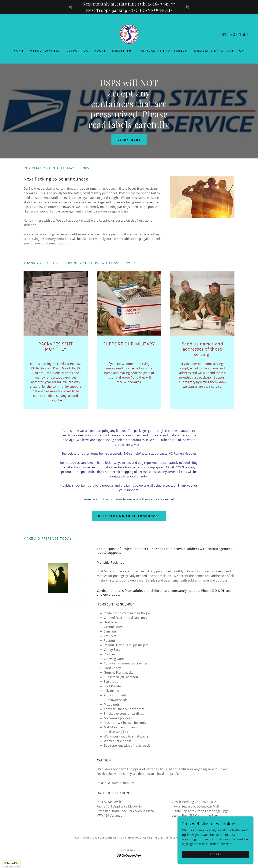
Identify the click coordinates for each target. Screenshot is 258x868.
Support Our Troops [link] (86, 51)
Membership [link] (124, 51)
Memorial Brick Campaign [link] (219, 51)
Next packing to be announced (129, 516)
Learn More (129, 140)
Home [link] (19, 51)
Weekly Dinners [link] (45, 51)
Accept (215, 860)
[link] (129, 34)
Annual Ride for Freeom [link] (165, 51)
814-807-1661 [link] (235, 34)
